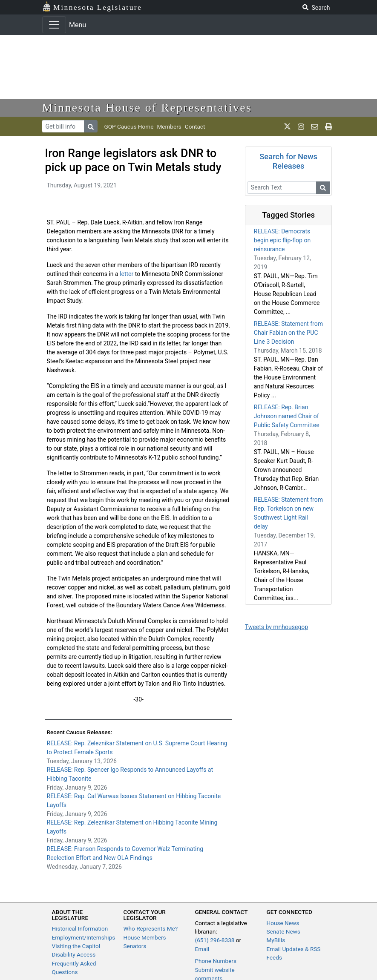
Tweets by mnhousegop (276, 627)
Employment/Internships (84, 937)
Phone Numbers (216, 961)
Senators (135, 946)
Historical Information (80, 928)
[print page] (329, 126)
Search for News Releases (288, 161)
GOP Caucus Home (129, 126)
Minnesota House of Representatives (147, 108)
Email (202, 949)
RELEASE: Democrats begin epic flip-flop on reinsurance (282, 240)
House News (283, 923)
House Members (145, 937)
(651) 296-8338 (215, 940)
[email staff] (315, 126)
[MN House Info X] (287, 126)
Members (169, 126)
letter (127, 274)
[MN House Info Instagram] (301, 126)
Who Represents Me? (151, 928)
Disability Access (74, 954)
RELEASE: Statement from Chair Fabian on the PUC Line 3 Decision (288, 333)
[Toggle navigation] (54, 25)
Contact (195, 126)
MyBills (276, 940)
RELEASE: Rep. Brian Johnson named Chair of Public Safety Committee (287, 416)
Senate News (283, 931)
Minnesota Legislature (92, 7)
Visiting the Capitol (76, 946)
